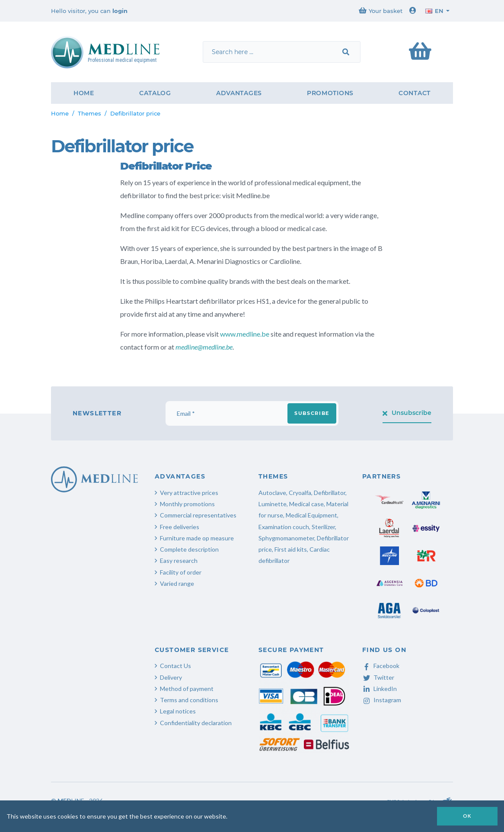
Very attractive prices (189, 493)
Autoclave (272, 493)
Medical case (306, 504)
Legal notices (178, 711)
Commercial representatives (198, 515)
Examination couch (284, 527)
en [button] (434, 11)
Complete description (189, 549)
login (120, 11)
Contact (415, 93)
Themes (89, 113)
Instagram (382, 700)
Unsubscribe (407, 413)
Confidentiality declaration (196, 723)
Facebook (381, 666)
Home (84, 93)
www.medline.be (245, 334)
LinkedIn (380, 689)
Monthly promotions (187, 504)
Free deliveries (180, 527)
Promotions (330, 93)
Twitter (378, 677)
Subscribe (312, 413)
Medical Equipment (311, 515)
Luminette (273, 504)
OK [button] (467, 816)
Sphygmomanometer (286, 538)
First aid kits (291, 549)
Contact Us (175, 666)
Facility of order (181, 572)
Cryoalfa (300, 493)
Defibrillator (330, 493)
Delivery (171, 677)
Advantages (239, 93)
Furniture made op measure (197, 538)
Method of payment (187, 689)
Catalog (155, 93)
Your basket (381, 11)
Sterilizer (323, 527)
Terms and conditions (189, 700)
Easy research (179, 561)
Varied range (177, 583)
